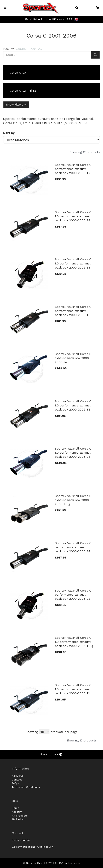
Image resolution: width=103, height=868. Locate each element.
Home (16, 808)
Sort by (9, 133)
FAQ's (15, 783)
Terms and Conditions (26, 787)
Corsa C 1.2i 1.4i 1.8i (24, 91)
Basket (18, 819)
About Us (18, 776)
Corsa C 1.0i (18, 72)
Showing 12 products (85, 152)
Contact (17, 780)
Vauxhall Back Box (29, 49)
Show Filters (16, 105)
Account (17, 812)
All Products (20, 816)
